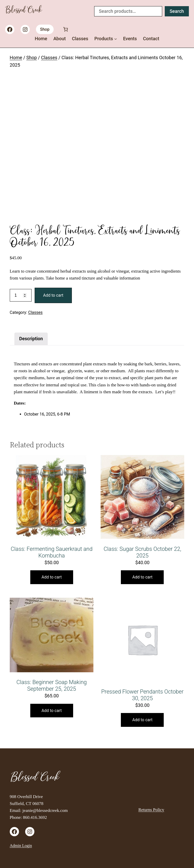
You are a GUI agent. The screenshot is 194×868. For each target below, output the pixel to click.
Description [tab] (31, 339)
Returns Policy (151, 810)
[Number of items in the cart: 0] (66, 29)
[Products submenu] (116, 39)
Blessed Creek (24, 11)
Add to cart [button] (52, 577)
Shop (45, 29)
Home (16, 58)
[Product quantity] (21, 295)
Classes (49, 58)
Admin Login (21, 846)
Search (177, 11)
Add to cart (53, 295)
